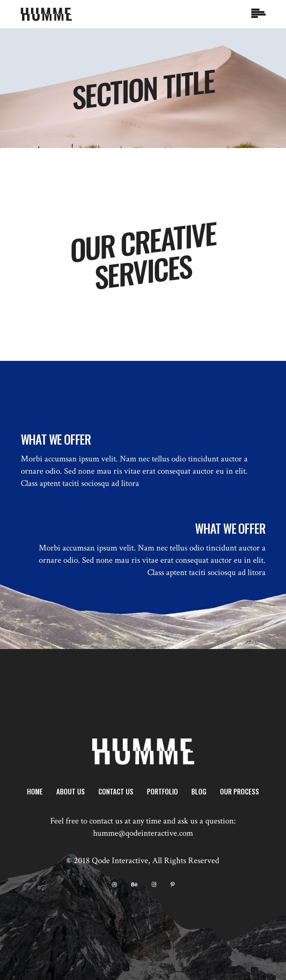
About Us (71, 791)
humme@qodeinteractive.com (143, 833)
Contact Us (116, 791)
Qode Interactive (120, 860)
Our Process (239, 791)
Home (35, 791)
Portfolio (162, 791)
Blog (199, 791)
